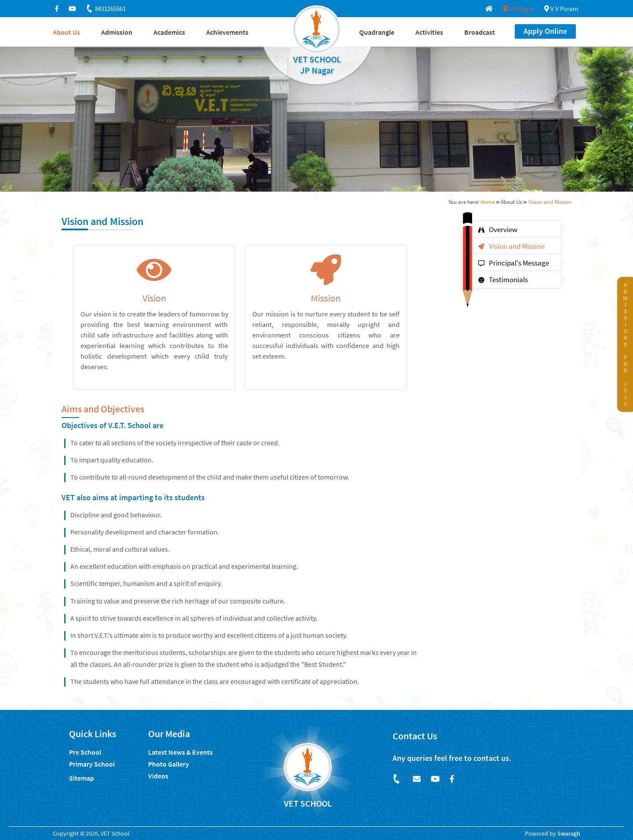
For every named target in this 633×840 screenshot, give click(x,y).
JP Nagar (518, 9)
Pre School (85, 752)
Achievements (227, 32)
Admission (117, 32)
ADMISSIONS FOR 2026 (625, 344)
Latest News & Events (180, 752)
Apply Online (545, 31)
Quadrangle (377, 32)
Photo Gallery (169, 764)
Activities (429, 32)
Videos (158, 776)
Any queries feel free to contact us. (452, 758)
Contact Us (415, 736)
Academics (169, 32)
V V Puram (561, 9)
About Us (66, 32)
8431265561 (105, 9)
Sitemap (82, 778)
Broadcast (480, 32)
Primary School (92, 764)
